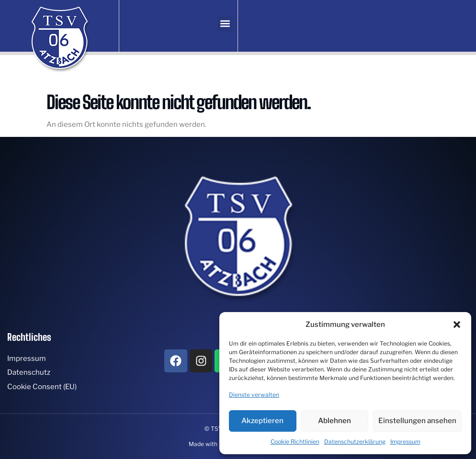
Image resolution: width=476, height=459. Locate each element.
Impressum (405, 442)
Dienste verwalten (254, 395)
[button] (457, 325)
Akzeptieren (262, 421)
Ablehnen (334, 421)
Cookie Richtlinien (295, 442)
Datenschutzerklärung (355, 442)
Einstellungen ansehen (417, 421)
